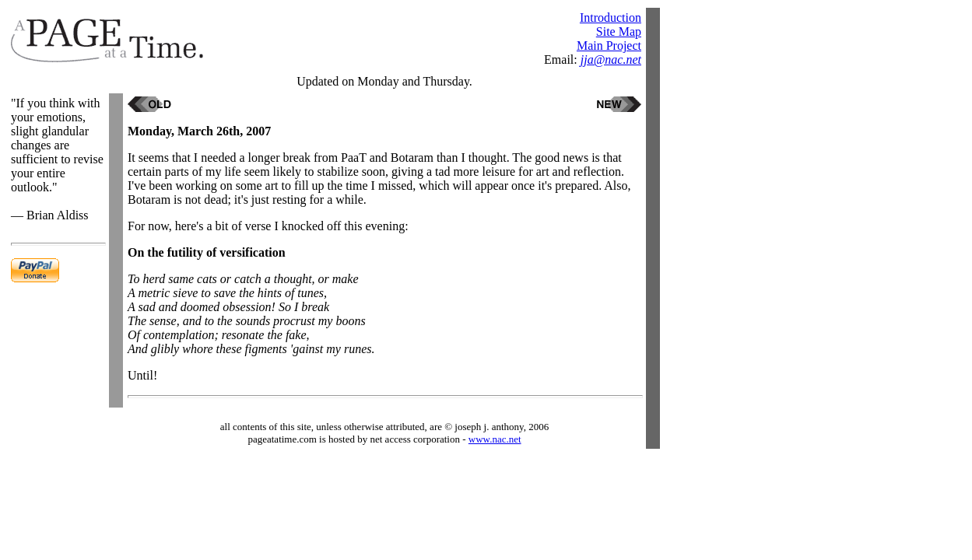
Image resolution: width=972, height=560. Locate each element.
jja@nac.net (611, 59)
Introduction (611, 17)
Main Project (609, 45)
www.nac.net (495, 439)
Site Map (619, 31)
